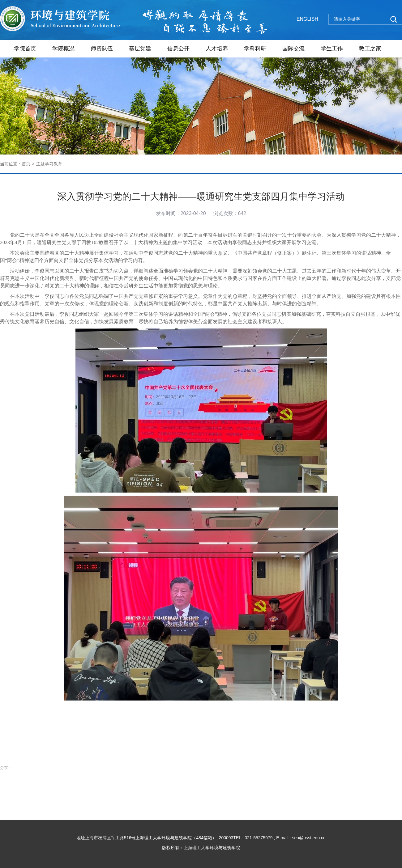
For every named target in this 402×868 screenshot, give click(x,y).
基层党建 (140, 49)
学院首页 (25, 49)
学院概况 (63, 49)
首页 (26, 164)
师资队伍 (102, 49)
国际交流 (293, 49)
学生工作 (332, 49)
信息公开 (178, 49)
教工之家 (370, 49)
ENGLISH (307, 19)
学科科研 (255, 49)
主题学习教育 (49, 164)
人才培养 (217, 49)
